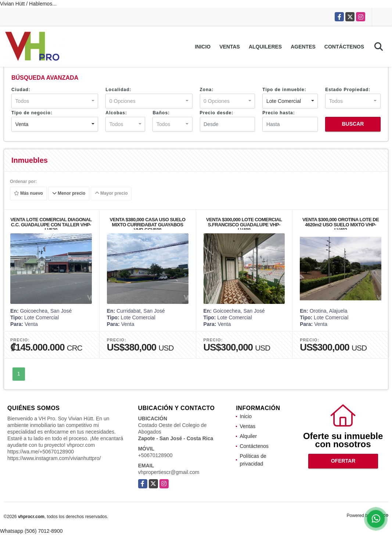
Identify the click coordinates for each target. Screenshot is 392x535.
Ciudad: (21, 90)
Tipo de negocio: (32, 113)
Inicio (203, 47)
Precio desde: (217, 113)
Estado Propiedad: (348, 90)
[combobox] (55, 101)
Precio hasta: (278, 113)
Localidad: (118, 90)
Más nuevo (28, 194)
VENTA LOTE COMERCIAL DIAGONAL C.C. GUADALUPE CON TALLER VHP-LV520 (51, 225)
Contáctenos (344, 47)
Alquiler (248, 436)
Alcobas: (116, 113)
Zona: (207, 90)
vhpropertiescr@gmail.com (169, 472)
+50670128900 (155, 455)
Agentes (303, 47)
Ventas (230, 47)
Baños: (161, 113)
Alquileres (265, 47)
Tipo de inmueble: (284, 90)
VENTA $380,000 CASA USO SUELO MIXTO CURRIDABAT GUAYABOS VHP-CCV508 (148, 225)
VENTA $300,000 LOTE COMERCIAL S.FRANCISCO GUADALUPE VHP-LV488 (244, 225)
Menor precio (69, 194)
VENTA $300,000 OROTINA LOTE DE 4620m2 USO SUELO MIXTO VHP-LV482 (341, 225)
